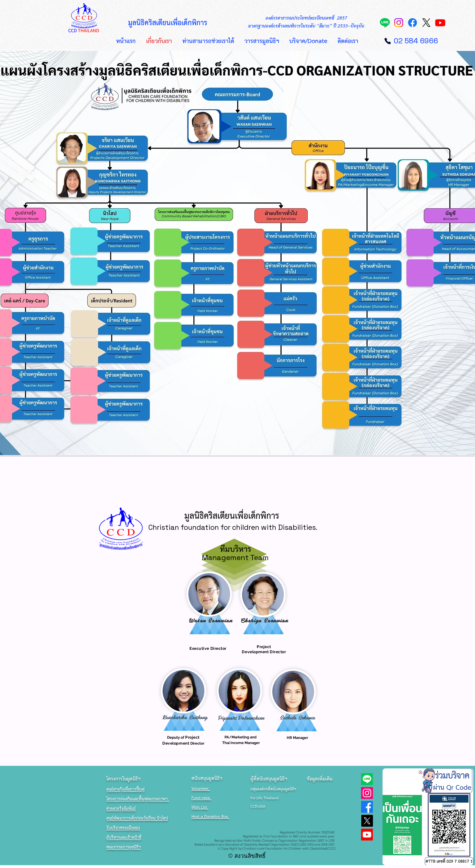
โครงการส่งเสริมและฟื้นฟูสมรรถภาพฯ (138, 799)
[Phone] (388, 41)
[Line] (385, 23)
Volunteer (201, 789)
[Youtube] (440, 23)
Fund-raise (201, 798)
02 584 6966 (416, 41)
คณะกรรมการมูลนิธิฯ (124, 847)
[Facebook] (413, 23)
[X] (426, 23)
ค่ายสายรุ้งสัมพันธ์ (121, 809)
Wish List (200, 808)
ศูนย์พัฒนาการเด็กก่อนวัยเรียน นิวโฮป (137, 818)
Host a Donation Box (210, 817)
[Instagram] (399, 23)
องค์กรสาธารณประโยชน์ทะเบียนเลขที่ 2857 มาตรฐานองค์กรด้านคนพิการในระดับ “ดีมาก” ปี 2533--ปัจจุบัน (306, 22)
